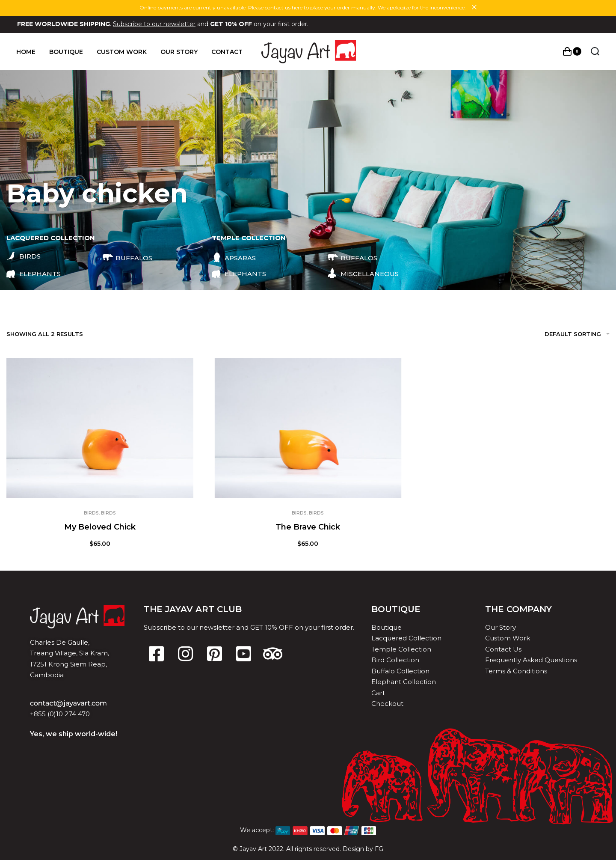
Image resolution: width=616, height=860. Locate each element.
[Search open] (594, 51)
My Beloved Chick (100, 527)
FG (379, 849)
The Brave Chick (308, 527)
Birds (91, 513)
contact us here (284, 7)
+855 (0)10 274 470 (60, 714)
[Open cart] (571, 51)
